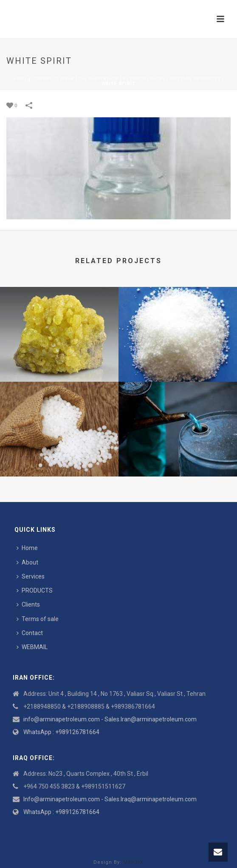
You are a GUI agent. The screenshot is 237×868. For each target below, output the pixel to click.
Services (31, 576)
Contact (30, 633)
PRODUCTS (35, 590)
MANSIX (133, 862)
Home (20, 79)
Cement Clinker (53, 79)
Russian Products (195, 79)
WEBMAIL (32, 647)
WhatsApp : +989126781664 (61, 732)
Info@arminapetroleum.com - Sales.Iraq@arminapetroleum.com (110, 799)
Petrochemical (144, 79)
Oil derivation (99, 79)
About (27, 562)
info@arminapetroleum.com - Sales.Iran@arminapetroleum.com (110, 719)
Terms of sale (38, 619)
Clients (28, 604)
